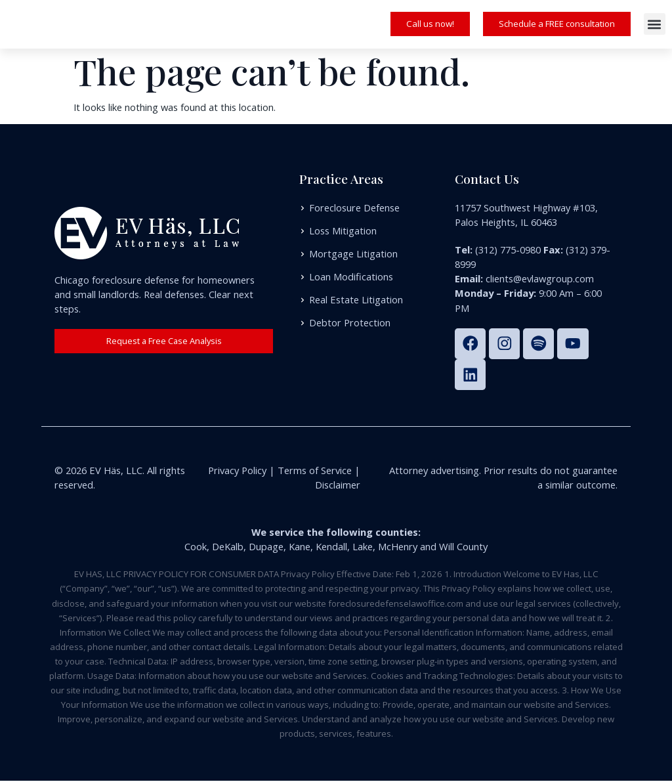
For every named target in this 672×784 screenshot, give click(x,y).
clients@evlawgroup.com (540, 278)
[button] (655, 24)
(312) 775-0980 (508, 250)
